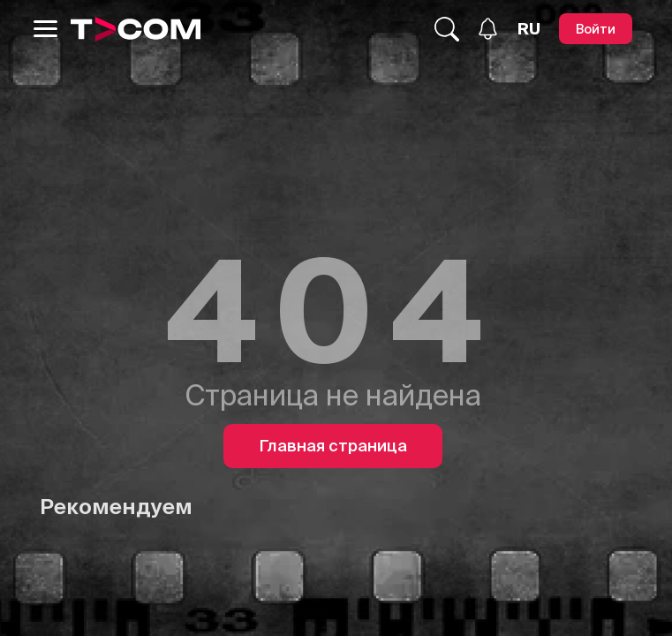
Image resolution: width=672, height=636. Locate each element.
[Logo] (136, 29)
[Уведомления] (488, 29)
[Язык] (529, 29)
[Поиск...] (447, 29)
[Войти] (596, 29)
